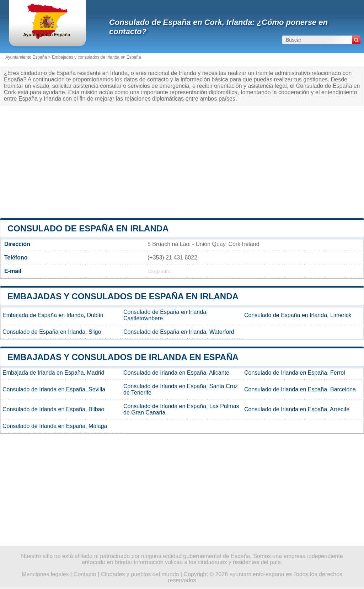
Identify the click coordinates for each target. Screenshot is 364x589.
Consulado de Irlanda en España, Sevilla (54, 389)
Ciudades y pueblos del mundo (140, 574)
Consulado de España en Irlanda (88, 228)
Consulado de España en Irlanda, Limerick (298, 315)
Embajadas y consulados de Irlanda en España (97, 57)
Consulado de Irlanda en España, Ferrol (295, 373)
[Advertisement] (182, 161)
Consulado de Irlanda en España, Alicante (176, 373)
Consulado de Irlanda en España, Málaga (55, 426)
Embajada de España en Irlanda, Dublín (53, 315)
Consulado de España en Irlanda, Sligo (52, 332)
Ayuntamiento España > (29, 57)
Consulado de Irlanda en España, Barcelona (300, 389)
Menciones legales (45, 574)
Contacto (85, 574)
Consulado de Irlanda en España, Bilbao (53, 409)
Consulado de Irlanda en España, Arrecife (297, 409)
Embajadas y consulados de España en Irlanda (123, 296)
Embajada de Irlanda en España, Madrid (53, 373)
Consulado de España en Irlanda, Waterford (179, 332)
